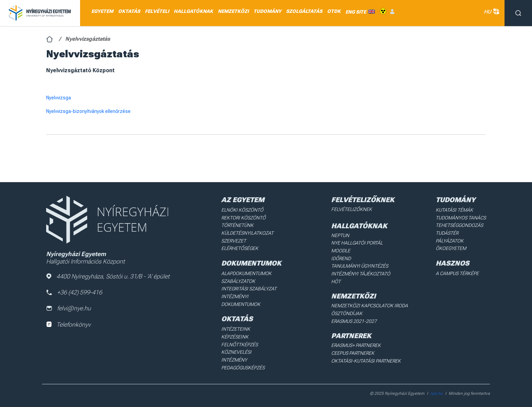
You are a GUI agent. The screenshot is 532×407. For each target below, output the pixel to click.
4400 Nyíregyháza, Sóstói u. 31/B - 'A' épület (108, 276)
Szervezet (234, 240)
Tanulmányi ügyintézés (359, 266)
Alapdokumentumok (246, 273)
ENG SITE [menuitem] (356, 12)
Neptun (340, 235)
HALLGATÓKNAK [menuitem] (193, 11)
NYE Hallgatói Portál (357, 243)
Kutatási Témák (454, 210)
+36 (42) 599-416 (74, 292)
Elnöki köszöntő (242, 210)
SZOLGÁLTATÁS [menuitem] (304, 11)
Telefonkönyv (68, 324)
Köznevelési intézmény (249, 351)
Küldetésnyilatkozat (247, 233)
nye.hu (436, 389)
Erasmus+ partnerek (356, 344)
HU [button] (491, 12)
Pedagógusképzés (243, 358)
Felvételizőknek (351, 209)
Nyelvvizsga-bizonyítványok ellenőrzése (88, 111)
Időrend (341, 258)
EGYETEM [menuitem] (102, 11)
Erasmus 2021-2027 (354, 320)
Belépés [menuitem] (392, 11)
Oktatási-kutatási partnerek (366, 360)
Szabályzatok (238, 280)
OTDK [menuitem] (334, 11)
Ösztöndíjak (347, 313)
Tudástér (447, 233)
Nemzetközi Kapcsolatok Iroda (369, 305)
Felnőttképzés (240, 343)
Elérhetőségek (240, 248)
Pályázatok (450, 240)
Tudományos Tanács (461, 217)
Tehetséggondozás (459, 225)
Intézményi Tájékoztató (360, 273)
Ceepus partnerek (353, 352)
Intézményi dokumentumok (241, 299)
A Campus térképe (457, 273)
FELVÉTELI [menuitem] (157, 11)
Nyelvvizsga (59, 98)
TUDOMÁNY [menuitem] (267, 11)
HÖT (336, 281)
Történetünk (237, 225)
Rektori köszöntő (243, 217)
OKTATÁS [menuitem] (129, 11)
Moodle (341, 250)
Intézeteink (235, 328)
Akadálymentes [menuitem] (383, 11)
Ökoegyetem (451, 248)
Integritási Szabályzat (248, 288)
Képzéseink (235, 336)
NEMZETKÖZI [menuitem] (233, 11)
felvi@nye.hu (69, 308)
